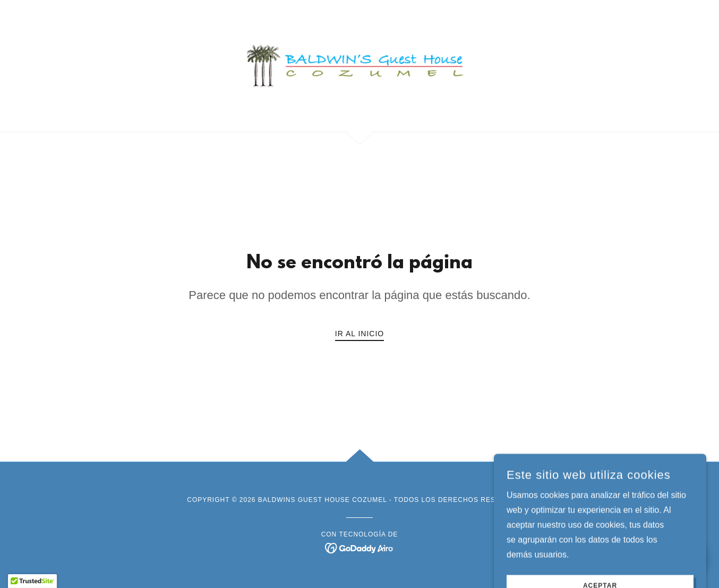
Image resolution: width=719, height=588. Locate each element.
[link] (360, 65)
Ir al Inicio (359, 334)
